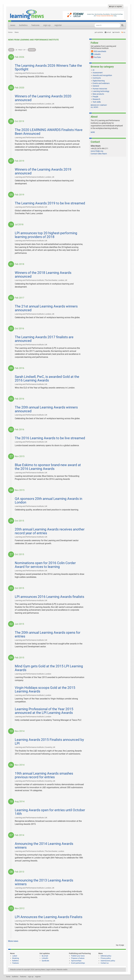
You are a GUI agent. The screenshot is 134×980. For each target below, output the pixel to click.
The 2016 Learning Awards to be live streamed (50, 438)
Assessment (98, 73)
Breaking (16, 958)
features (35, 25)
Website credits (62, 970)
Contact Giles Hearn (99, 154)
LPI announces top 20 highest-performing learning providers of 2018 (46, 235)
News (17, 32)
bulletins (23, 25)
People (95, 97)
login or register (116, 7)
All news (94, 107)
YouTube (97, 57)
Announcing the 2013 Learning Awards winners (44, 882)
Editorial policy (106, 956)
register (58, 25)
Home (10, 32)
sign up (47, 25)
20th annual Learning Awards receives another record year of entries (50, 531)
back (11, 50)
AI (93, 70)
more (93, 132)
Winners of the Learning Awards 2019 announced (43, 171)
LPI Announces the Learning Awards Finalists (49, 917)
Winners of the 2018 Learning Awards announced (43, 275)
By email (45, 956)
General (96, 86)
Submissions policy (108, 961)
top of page (119, 945)
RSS (123, 32)
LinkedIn (116, 32)
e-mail (108, 32)
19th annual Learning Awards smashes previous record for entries (44, 775)
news (13, 25)
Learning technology (101, 91)
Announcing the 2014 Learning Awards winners (44, 846)
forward (32, 50)
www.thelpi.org (97, 151)
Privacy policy (106, 958)
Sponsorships (76, 961)
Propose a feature (78, 958)
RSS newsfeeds (100, 51)
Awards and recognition (102, 75)
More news (13, 941)
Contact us (105, 963)
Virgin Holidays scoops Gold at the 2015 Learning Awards (45, 690)
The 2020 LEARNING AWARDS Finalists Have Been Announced (49, 132)
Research (96, 99)
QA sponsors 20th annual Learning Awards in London (48, 501)
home (8, 977)
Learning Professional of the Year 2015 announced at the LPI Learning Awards (44, 711)
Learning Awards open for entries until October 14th (50, 812)
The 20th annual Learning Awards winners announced (46, 409)
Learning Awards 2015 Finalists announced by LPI (49, 742)
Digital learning (99, 81)
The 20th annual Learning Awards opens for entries (48, 634)
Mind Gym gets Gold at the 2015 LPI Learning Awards (49, 668)
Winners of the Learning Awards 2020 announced (43, 98)
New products (98, 94)
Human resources (100, 89)
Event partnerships (78, 963)
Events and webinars (101, 83)
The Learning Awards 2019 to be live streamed (50, 203)
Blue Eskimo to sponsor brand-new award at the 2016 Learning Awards (48, 467)
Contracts (97, 78)
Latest (15, 956)
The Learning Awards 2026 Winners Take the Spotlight (48, 67)
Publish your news (78, 956)
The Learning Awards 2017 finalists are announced (44, 339)
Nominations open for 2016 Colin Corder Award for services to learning (45, 565)
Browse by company (99, 105)
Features (16, 963)
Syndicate (45, 961)
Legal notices (51, 970)
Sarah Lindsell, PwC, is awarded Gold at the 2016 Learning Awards (47, 379)
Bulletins (16, 961)
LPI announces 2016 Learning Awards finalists (49, 597)
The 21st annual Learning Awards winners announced (46, 308)
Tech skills (97, 102)
